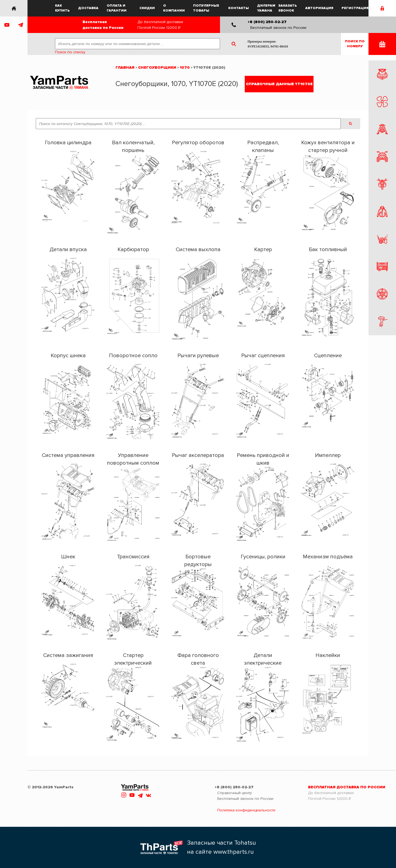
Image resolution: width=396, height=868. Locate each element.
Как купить (62, 8)
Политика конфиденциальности (246, 810)
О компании (174, 8)
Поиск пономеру (355, 44)
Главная (125, 67)
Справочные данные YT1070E (279, 84)
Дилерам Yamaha (266, 8)
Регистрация (355, 8)
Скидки (147, 8)
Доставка (88, 8)
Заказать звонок (288, 8)
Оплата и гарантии (117, 8)
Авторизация (319, 8)
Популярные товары (206, 8)
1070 (185, 67)
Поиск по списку (70, 52)
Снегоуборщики (157, 67)
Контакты (239, 8)
